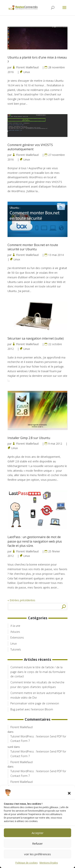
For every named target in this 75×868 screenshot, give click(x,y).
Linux (27, 72)
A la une (15, 626)
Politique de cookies (27, 863)
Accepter (38, 833)
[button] (69, 793)
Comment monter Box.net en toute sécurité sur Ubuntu (33, 247)
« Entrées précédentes (21, 600)
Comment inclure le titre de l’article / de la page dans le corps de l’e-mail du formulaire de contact (38, 672)
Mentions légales (49, 863)
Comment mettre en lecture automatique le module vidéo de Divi (38, 695)
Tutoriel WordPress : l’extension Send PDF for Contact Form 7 (38, 739)
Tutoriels (16, 649)
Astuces (15, 632)
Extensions (17, 637)
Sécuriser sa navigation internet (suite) (36, 338)
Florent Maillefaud (27, 67)
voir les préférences (37, 854)
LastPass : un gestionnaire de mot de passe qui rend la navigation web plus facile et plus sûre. (35, 541)
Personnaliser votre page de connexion (35, 703)
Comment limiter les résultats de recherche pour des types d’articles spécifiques (37, 685)
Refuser (37, 843)
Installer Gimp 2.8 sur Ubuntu (29, 438)
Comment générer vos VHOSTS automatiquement (30, 147)
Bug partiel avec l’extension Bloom (32, 709)
